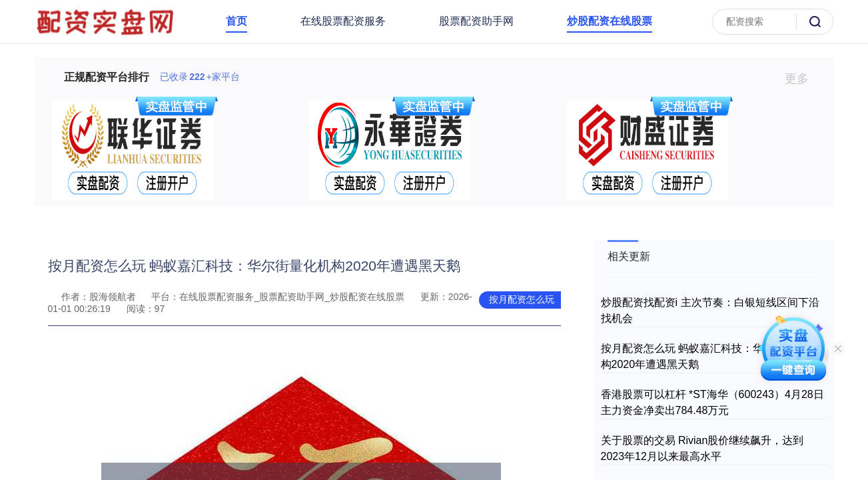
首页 (236, 21)
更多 (802, 79)
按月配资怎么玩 (522, 299)
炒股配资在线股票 (610, 21)
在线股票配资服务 (343, 21)
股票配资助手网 (476, 21)
